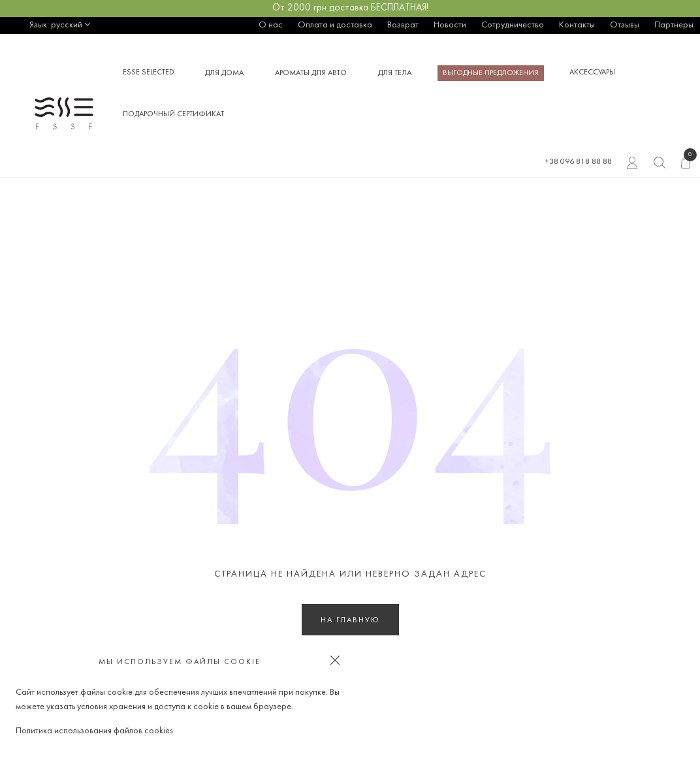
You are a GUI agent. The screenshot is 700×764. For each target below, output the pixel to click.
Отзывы (625, 25)
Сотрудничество (513, 25)
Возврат (403, 25)
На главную (350, 620)
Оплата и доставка (335, 25)
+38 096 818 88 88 (579, 162)
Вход (632, 165)
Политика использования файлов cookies (94, 731)
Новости (450, 25)
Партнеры (674, 25)
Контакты (577, 25)
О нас (271, 25)
